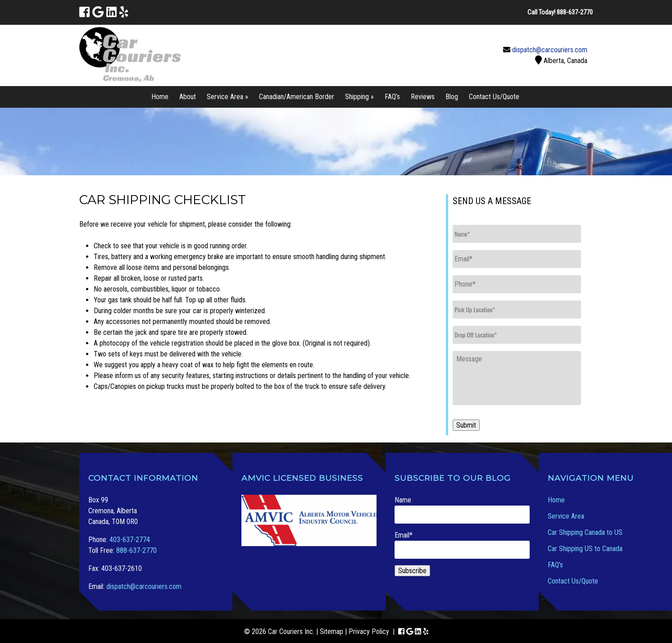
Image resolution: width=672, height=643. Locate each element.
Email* (462, 545)
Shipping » (359, 97)
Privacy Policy (369, 632)
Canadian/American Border (297, 97)
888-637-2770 (136, 550)
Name (462, 510)
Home (160, 97)
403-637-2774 (130, 540)
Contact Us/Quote (494, 97)
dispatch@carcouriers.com (550, 50)
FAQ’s (392, 97)
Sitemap (331, 632)
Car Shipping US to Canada (585, 549)
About (188, 97)
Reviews (423, 97)
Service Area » (227, 97)
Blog (452, 97)
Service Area (566, 516)
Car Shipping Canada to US (585, 532)
